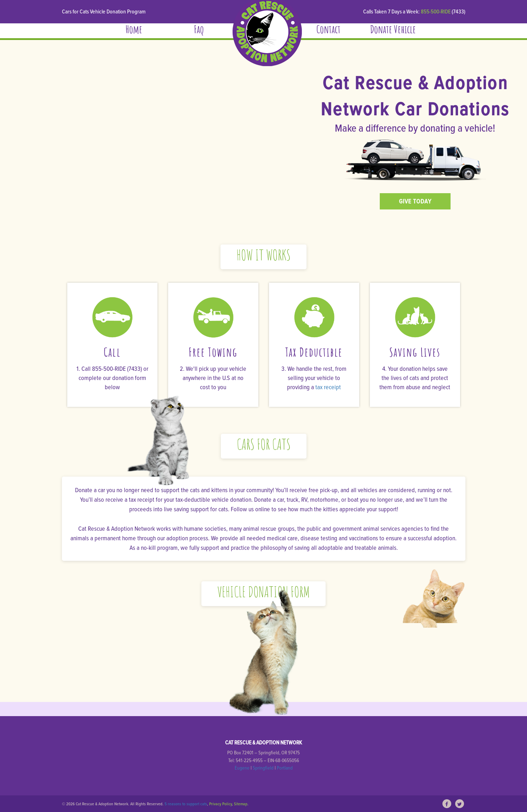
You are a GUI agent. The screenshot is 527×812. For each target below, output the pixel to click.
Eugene (242, 768)
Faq (199, 31)
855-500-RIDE (436, 11)
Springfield (263, 768)
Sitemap (241, 804)
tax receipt (328, 387)
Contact (328, 31)
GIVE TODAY (415, 201)
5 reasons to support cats (186, 804)
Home (134, 31)
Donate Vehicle (393, 31)
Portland (285, 768)
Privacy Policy (220, 804)
